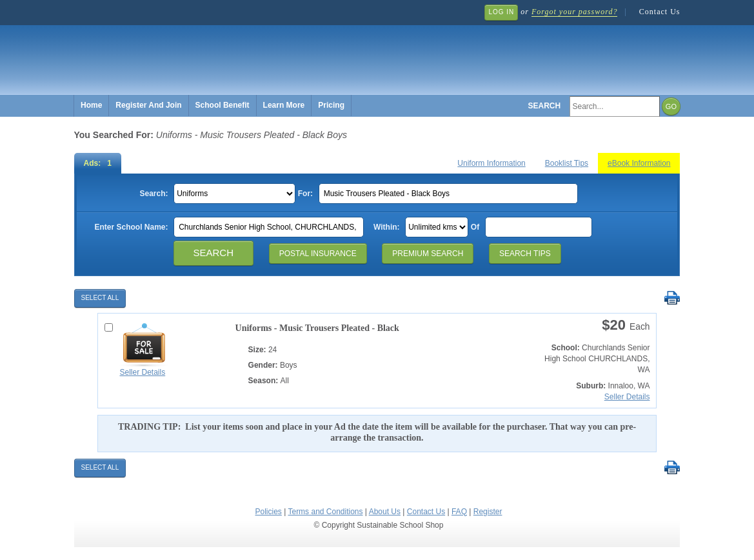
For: (305, 194)
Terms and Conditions (325, 512)
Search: (154, 194)
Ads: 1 (98, 163)
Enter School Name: (131, 227)
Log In (501, 12)
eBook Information (639, 163)
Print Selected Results (672, 298)
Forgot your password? (574, 12)
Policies (269, 512)
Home (91, 105)
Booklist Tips (567, 163)
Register (488, 512)
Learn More (284, 105)
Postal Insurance (318, 254)
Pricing (331, 105)
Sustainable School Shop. (268, 52)
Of (475, 227)
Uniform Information (491, 163)
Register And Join (148, 105)
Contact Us (660, 12)
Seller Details (143, 372)
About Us (385, 512)
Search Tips (525, 254)
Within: (387, 227)
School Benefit (223, 105)
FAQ (459, 512)
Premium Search (428, 254)
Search (545, 106)
